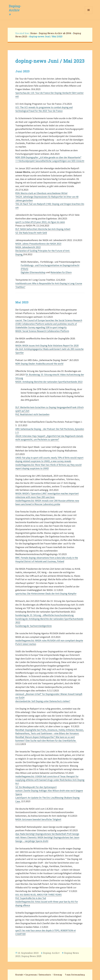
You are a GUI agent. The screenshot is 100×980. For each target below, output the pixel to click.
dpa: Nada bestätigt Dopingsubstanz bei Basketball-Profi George (47, 834)
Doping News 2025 (31, 956)
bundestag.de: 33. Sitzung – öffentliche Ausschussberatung (44, 615)
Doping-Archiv (51, 953)
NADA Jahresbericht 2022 (28, 247)
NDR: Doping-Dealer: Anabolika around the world (39, 364)
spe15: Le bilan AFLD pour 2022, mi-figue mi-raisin (40, 222)
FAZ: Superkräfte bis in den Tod (31, 898)
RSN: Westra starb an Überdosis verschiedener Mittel (41, 193)
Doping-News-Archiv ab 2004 (55, 33)
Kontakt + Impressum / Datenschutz (33, 975)
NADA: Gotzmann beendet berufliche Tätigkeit (38, 819)
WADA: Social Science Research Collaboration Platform (42, 331)
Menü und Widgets (89, 14)
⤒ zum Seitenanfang (75, 975)
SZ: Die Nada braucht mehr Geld (31, 233)
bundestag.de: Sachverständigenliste (34, 626)
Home (34, 33)
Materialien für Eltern (61, 272)
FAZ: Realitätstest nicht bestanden (32, 414)
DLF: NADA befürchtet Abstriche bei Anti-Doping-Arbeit (43, 229)
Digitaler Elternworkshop (33, 272)
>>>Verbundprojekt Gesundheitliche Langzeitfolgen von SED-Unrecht (50, 161)
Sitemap (58, 975)
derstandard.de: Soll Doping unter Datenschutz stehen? (43, 701)
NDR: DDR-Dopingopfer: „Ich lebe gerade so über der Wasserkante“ (48, 157)
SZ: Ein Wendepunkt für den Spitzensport (36, 787)
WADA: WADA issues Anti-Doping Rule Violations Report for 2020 (47, 346)
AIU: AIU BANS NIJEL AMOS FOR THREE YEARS (38, 895)
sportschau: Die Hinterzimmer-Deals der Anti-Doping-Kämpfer (46, 594)
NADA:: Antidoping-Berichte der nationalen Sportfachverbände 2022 (49, 382)
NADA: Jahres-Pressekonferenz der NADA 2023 (38, 244)
